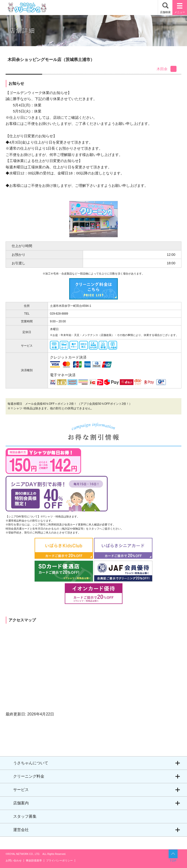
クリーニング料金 (29, 776)
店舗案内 (21, 803)
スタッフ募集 (25, 816)
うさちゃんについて (31, 763)
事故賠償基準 (34, 861)
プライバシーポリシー (59, 861)
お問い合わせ (14, 861)
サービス (21, 790)
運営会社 (21, 830)
